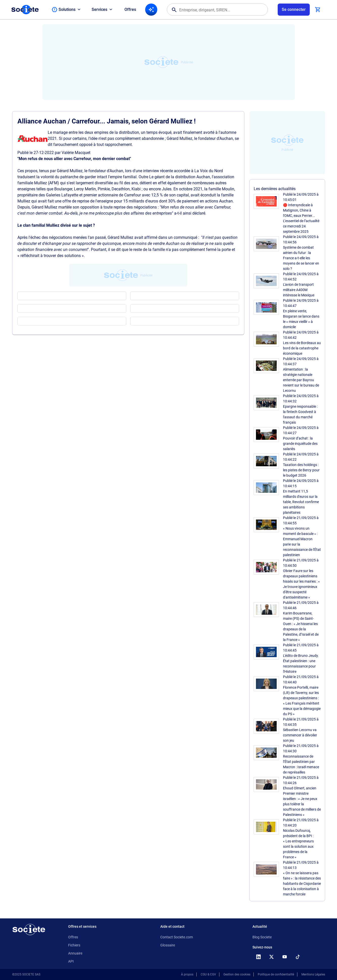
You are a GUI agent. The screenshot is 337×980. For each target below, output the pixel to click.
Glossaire (168, 945)
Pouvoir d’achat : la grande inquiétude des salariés (300, 444)
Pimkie (104, 189)
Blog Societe (262, 937)
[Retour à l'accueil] (29, 930)
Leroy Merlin (85, 189)
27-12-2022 (44, 153)
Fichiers (74, 945)
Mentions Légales (313, 974)
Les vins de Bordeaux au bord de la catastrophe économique (302, 348)
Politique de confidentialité (276, 974)
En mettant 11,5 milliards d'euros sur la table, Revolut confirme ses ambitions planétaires (301, 502)
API (71, 961)
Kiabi (136, 189)
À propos (187, 974)
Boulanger (63, 189)
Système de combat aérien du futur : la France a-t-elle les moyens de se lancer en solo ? (301, 258)
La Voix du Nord (209, 171)
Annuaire (75, 953)
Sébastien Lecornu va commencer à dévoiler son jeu (300, 735)
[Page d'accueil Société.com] (25, 10)
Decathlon (121, 189)
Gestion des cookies (237, 974)
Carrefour (133, 195)
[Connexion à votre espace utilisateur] (294, 10)
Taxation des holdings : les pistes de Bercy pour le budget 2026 (301, 470)
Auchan (116, 171)
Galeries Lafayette (62, 195)
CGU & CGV (208, 974)
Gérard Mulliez (70, 171)
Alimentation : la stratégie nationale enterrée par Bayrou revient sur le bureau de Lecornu (301, 380)
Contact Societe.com (177, 937)
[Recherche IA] (151, 10)
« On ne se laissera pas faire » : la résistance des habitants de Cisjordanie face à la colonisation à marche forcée (302, 884)
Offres (130, 9)
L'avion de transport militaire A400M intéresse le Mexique (299, 290)
